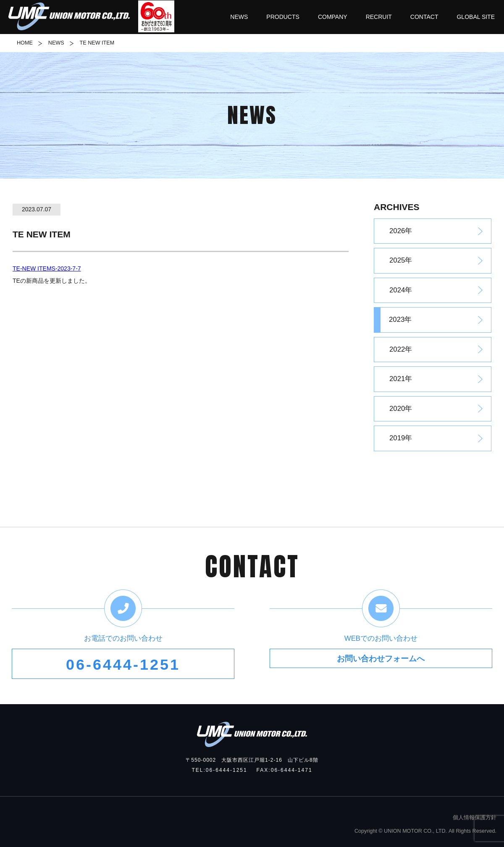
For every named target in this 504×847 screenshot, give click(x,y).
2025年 (401, 260)
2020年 (401, 409)
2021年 (401, 379)
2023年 (400, 320)
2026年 (401, 231)
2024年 (401, 290)
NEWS (56, 43)
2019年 (401, 438)
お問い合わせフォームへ (381, 665)
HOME (25, 43)
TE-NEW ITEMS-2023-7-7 (47, 268)
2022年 (401, 349)
